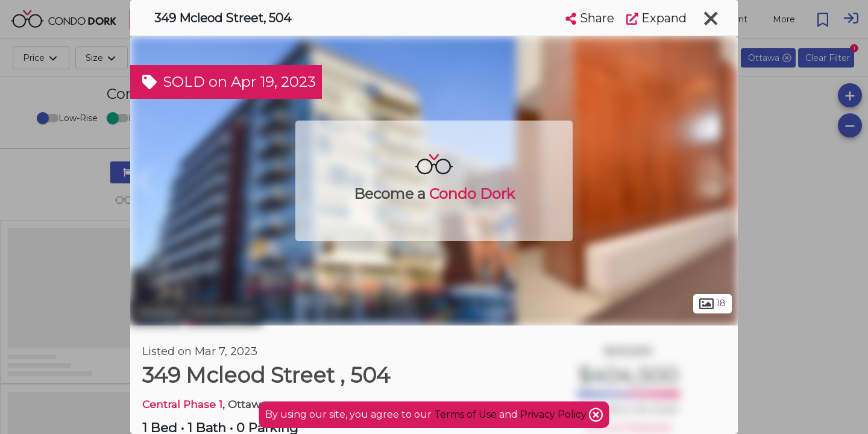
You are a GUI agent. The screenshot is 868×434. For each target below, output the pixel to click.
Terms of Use (465, 414)
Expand (656, 18)
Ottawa (156, 312)
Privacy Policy (555, 414)
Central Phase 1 (182, 404)
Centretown (224, 312)
